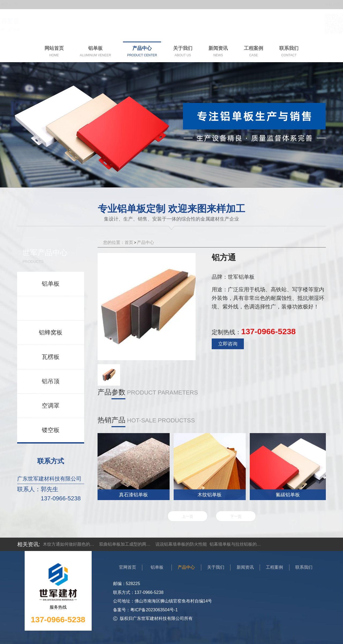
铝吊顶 (51, 381)
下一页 (236, 516)
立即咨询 (228, 344)
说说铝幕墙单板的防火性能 (181, 544)
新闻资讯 (245, 567)
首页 (129, 242)
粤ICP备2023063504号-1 (154, 610)
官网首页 (128, 567)
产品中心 (146, 242)
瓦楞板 (51, 357)
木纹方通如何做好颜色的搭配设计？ (70, 544)
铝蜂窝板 (51, 332)
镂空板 (51, 430)
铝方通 (51, 308)
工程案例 (274, 567)
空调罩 (51, 406)
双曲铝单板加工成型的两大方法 (126, 544)
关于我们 (216, 567)
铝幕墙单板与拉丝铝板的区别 (236, 544)
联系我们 (304, 567)
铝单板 (51, 284)
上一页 (188, 516)
